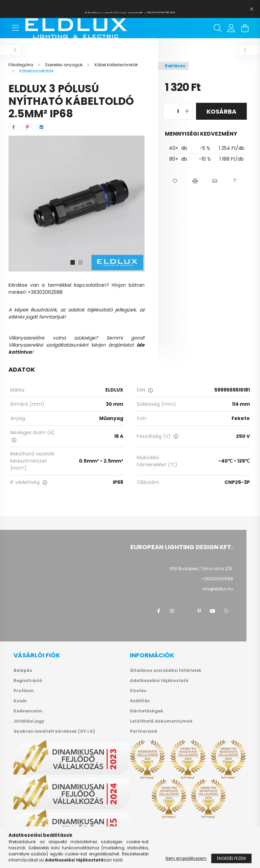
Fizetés (138, 691)
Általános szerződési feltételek (166, 671)
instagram (172, 611)
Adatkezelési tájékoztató (159, 681)
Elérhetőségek (147, 711)
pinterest (199, 611)
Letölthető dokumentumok (161, 721)
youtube (213, 611)
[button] (175, 181)
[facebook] (14, 127)
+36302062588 (217, 579)
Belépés (23, 671)
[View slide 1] (72, 262)
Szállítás (140, 701)
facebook (158, 611)
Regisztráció (28, 681)
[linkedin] (41, 127)
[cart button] (245, 28)
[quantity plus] (187, 111)
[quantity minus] (169, 111)
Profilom (24, 691)
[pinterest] (27, 127)
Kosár (20, 701)
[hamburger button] (15, 28)
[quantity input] (178, 111)
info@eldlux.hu (218, 589)
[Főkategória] (21, 65)
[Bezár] (252, 9)
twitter (186, 611)
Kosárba (221, 111)
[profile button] (231, 28)
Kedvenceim (28, 711)
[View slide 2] (81, 262)
